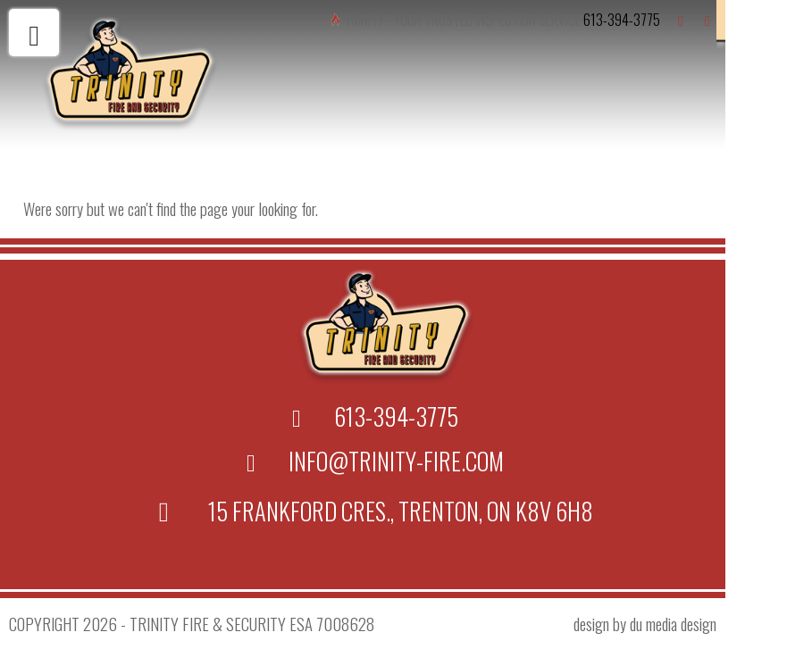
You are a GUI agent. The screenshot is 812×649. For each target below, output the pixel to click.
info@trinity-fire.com (396, 461)
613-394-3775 (622, 20)
